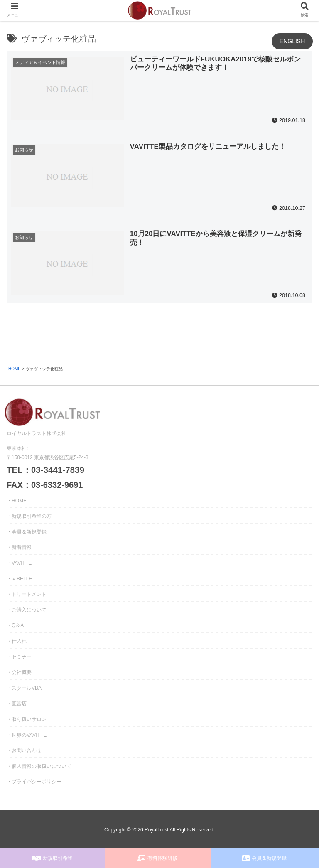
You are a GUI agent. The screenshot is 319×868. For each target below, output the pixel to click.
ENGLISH (292, 41)
